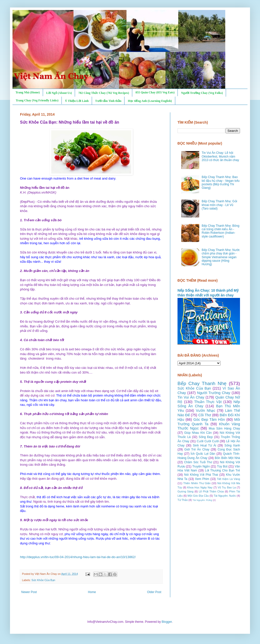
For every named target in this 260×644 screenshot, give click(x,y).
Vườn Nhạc (205, 411)
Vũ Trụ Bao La (227, 487)
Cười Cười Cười (208, 441)
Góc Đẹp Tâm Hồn (209, 420)
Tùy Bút (222, 466)
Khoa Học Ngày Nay (200, 487)
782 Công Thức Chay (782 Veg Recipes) (103, 93)
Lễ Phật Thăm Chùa (211, 491)
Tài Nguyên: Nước (225, 496)
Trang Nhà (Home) (28, 92)
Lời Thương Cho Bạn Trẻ (222, 470)
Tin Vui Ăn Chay (191, 397)
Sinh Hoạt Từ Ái (204, 445)
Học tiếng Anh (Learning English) (150, 101)
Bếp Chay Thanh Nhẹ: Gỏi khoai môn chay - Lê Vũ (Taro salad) (219, 205)
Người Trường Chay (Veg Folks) (202, 93)
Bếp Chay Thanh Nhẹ (202, 383)
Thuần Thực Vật (208, 402)
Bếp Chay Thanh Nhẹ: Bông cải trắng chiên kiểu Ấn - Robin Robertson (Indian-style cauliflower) (221, 231)
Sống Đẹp (206, 437)
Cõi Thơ (205, 415)
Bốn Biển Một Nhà (227, 458)
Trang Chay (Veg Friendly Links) (37, 100)
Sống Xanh (232, 445)
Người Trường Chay (214, 393)
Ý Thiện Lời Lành (77, 101)
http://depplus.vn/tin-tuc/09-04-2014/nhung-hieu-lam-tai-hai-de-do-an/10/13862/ (78, 557)
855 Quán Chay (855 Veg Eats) (155, 92)
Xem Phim (202, 479)
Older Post (154, 592)
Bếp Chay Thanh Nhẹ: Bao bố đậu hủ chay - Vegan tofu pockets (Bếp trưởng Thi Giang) (221, 182)
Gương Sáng (185, 491)
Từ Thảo (183, 500)
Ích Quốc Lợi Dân (203, 454)
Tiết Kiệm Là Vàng (228, 479)
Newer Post (29, 592)
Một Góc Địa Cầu (198, 496)
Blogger (167, 622)
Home (92, 592)
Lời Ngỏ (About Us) (59, 93)
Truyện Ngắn (201, 466)
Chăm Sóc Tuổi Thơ (198, 462)
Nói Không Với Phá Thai (201, 475)
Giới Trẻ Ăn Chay (197, 449)
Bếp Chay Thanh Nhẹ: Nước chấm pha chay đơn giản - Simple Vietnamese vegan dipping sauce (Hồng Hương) (221, 257)
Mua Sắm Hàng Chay (224, 429)
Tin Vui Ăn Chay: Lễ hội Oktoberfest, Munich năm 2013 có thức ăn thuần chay (220, 156)
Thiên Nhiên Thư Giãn (197, 483)
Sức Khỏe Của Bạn (43, 580)
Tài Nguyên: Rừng (202, 500)
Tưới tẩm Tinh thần (108, 101)
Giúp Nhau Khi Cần (198, 433)
